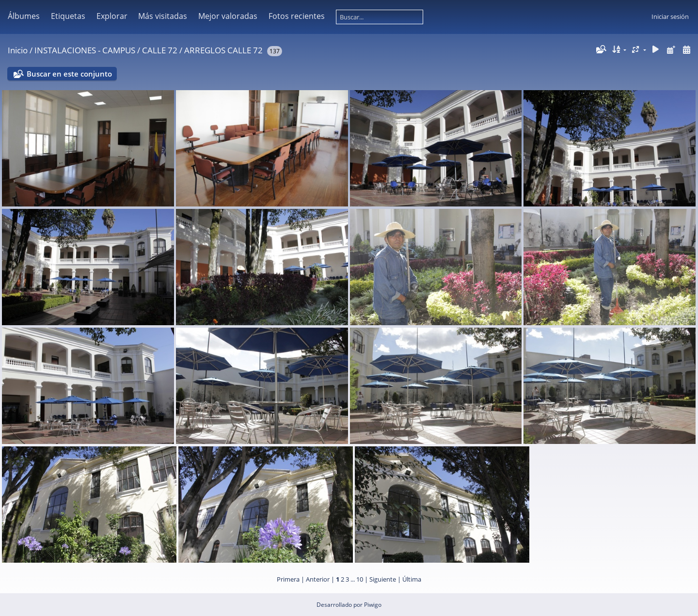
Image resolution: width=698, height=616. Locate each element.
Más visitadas (163, 16)
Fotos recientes (297, 16)
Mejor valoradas (228, 16)
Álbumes (24, 16)
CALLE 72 (160, 50)
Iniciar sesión (670, 16)
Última (412, 579)
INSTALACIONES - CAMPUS (85, 50)
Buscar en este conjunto (69, 74)
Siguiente (383, 579)
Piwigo (373, 605)
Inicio (18, 50)
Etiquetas (68, 16)
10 (360, 579)
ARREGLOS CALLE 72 (223, 50)
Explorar (112, 16)
